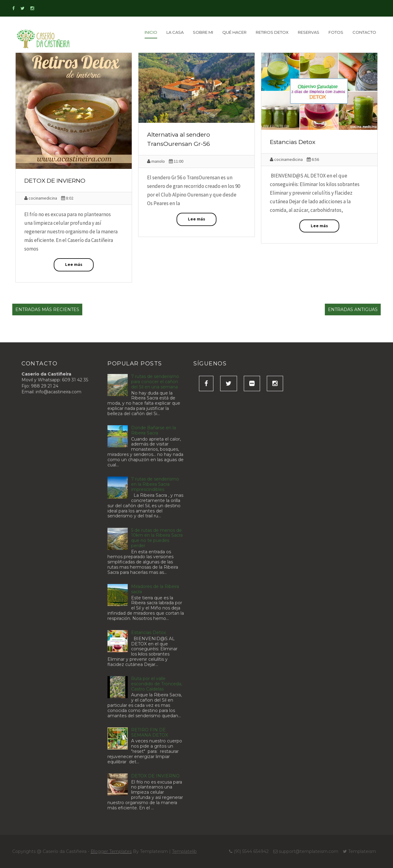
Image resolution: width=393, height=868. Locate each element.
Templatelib (184, 851)
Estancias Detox (293, 142)
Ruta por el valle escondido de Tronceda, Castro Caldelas (157, 684)
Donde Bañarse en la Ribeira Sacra (154, 430)
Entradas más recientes (47, 309)
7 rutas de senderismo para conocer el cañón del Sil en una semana (155, 382)
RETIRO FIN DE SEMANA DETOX (150, 732)
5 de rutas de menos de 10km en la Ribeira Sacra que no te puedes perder (157, 538)
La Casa (175, 32)
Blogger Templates (111, 851)
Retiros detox (272, 32)
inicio (151, 32)
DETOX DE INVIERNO (55, 181)
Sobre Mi (203, 32)
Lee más (74, 265)
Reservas (309, 32)
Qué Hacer (234, 32)
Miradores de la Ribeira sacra (155, 589)
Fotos (336, 32)
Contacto (364, 32)
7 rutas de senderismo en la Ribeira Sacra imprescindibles (155, 484)
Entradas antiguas (353, 309)
